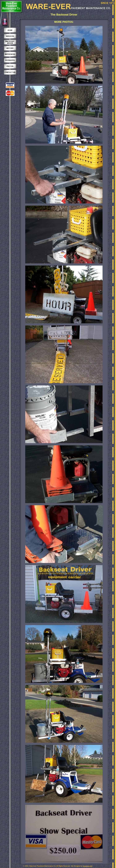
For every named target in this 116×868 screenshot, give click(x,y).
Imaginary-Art (88, 866)
